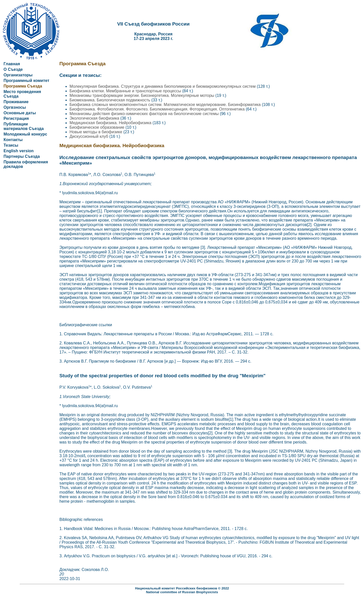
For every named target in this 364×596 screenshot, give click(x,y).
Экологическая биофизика (95, 118)
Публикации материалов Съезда (24, 126)
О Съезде (13, 69)
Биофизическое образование (97, 127)
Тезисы (11, 145)
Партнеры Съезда (22, 156)
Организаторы (18, 75)
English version (19, 151)
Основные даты (20, 113)
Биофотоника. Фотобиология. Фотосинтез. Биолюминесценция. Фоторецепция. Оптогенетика (158, 109)
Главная (12, 64)
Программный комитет (26, 81)
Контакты (13, 140)
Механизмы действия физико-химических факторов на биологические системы (145, 114)
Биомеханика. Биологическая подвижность (110, 100)
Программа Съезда (23, 86)
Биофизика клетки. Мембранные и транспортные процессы (126, 91)
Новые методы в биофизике (96, 132)
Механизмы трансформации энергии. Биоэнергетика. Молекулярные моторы (142, 95)
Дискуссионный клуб (89, 136)
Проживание (16, 102)
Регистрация (16, 118)
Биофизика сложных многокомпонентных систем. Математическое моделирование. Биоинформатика (166, 105)
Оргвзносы (15, 107)
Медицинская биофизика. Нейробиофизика (111, 123)
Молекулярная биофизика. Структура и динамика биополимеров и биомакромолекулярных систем (163, 86)
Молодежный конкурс (25, 134)
